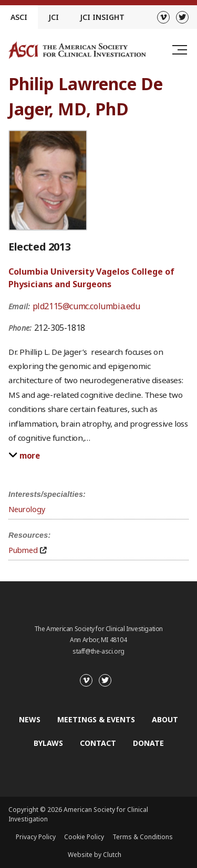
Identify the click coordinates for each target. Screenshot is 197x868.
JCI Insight (102, 17)
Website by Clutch (95, 855)
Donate (148, 743)
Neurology (27, 509)
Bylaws (48, 743)
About (165, 719)
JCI (54, 17)
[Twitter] (182, 17)
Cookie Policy (84, 837)
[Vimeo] (163, 17)
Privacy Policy (36, 837)
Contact (98, 743)
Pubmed (23, 550)
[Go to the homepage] (77, 50)
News (30, 719)
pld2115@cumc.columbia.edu (86, 306)
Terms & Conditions (143, 837)
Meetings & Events (96, 719)
